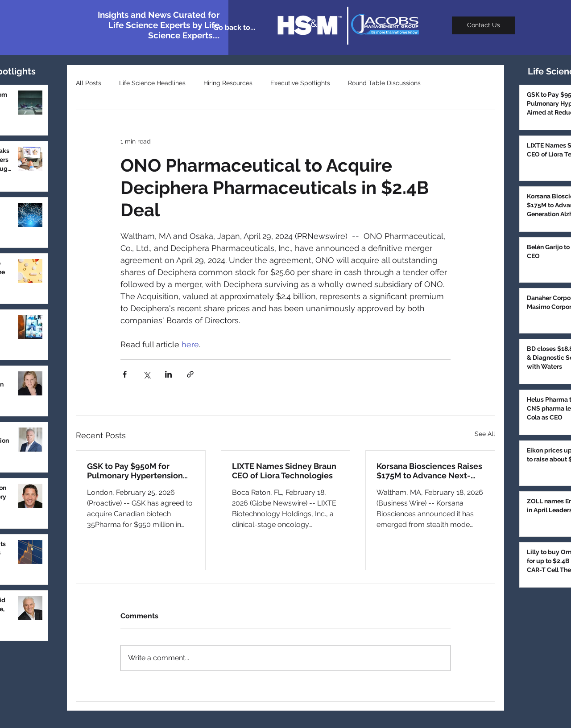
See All (485, 434)
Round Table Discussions (384, 83)
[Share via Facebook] (125, 374)
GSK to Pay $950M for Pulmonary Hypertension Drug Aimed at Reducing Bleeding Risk (135, 471)
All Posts (89, 83)
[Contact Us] (484, 25)
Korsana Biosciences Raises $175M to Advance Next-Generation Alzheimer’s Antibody (429, 471)
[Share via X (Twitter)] (147, 374)
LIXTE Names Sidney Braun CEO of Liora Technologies (284, 471)
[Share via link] (190, 374)
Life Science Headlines (152, 83)
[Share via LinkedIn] (168, 374)
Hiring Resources (228, 83)
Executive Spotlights (300, 83)
